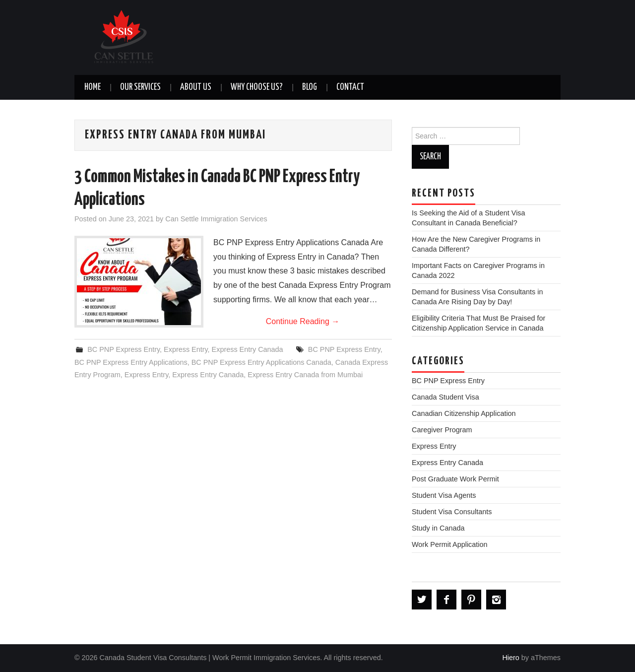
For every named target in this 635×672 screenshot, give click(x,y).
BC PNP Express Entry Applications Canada (261, 362)
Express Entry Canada (248, 349)
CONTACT (350, 87)
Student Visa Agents (444, 495)
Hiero (510, 658)
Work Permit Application (450, 544)
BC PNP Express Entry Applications (131, 362)
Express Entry (186, 349)
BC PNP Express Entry (124, 349)
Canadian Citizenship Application (464, 413)
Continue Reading (303, 321)
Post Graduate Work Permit (455, 479)
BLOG (310, 87)
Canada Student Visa (445, 397)
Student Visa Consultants (452, 512)
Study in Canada (438, 528)
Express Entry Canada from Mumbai (305, 375)
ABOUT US (196, 87)
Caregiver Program (442, 430)
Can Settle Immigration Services (216, 219)
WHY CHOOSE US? (257, 87)
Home (93, 87)
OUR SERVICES (140, 87)
